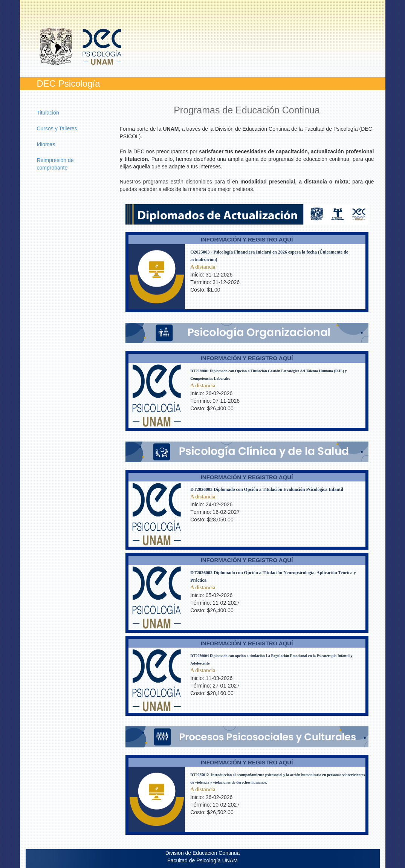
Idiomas (46, 144)
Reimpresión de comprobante (55, 164)
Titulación (48, 113)
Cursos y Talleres (57, 128)
